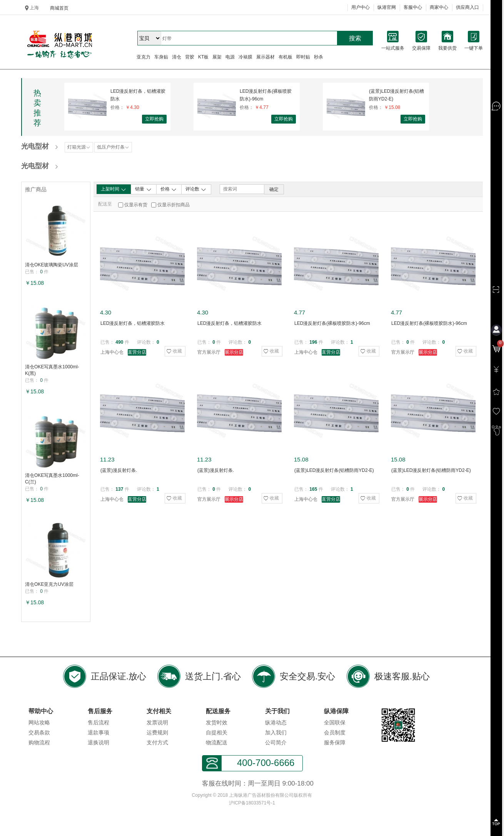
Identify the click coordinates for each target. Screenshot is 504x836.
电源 (230, 57)
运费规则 (157, 732)
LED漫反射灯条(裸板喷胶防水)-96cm (266, 95)
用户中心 (360, 7)
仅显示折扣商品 (174, 205)
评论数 (196, 189)
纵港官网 (387, 7)
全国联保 (335, 722)
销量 (143, 189)
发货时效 (217, 722)
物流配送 (217, 742)
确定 (274, 189)
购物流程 (39, 742)
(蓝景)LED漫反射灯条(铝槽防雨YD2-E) (396, 95)
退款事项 (98, 732)
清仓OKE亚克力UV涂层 (49, 584)
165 (313, 489)
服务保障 (335, 742)
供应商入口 (467, 7)
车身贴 (161, 57)
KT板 (203, 57)
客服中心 (413, 7)
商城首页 (59, 8)
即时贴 (303, 57)
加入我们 (276, 732)
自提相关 (217, 732)
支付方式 (157, 742)
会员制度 (335, 732)
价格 (169, 189)
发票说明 (157, 722)
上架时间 (114, 189)
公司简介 (276, 742)
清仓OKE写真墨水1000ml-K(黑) (52, 370)
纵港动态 (276, 722)
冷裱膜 (245, 57)
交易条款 (39, 732)
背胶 (190, 57)
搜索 (355, 38)
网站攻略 (39, 722)
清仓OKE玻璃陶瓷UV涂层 (52, 265)
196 (313, 342)
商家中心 (439, 7)
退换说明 (98, 742)
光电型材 (35, 146)
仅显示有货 (136, 205)
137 (119, 489)
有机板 (285, 57)
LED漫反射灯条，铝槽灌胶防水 (138, 95)
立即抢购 (154, 119)
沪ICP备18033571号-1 (252, 803)
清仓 (177, 57)
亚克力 (144, 57)
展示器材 (265, 57)
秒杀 (319, 57)
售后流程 (98, 722)
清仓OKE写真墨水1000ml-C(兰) (52, 479)
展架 (217, 57)
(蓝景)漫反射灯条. (119, 470)
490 (119, 342)
